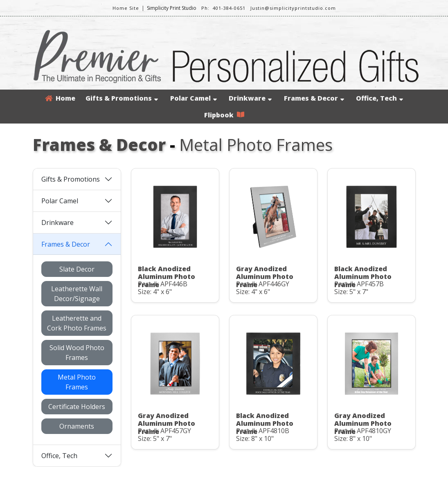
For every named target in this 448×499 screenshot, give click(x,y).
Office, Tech (379, 98)
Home (60, 98)
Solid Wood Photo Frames (77, 353)
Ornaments (77, 426)
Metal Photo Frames (77, 382)
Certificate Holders (77, 407)
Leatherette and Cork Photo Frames (77, 323)
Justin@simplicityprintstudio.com (293, 8)
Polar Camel (194, 98)
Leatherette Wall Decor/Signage (77, 294)
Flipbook (224, 115)
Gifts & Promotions (122, 98)
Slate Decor (77, 269)
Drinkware (250, 98)
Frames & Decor (314, 98)
